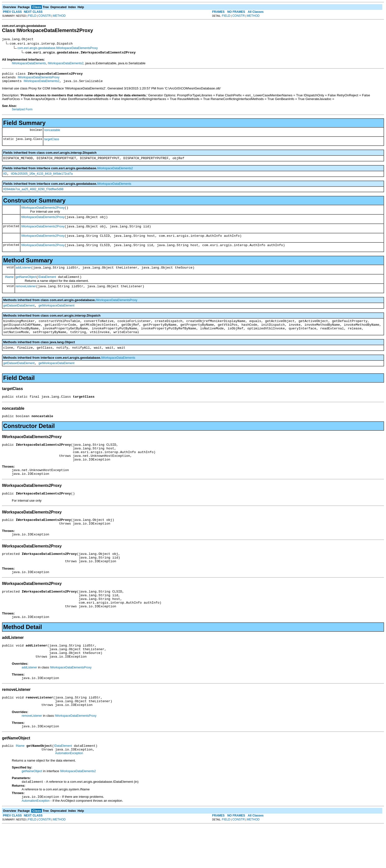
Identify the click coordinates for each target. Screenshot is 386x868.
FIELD (32, 16)
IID (5, 178)
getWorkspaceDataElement (56, 317)
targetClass (52, 142)
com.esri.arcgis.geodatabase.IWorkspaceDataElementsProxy (58, 49)
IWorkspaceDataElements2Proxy (43, 213)
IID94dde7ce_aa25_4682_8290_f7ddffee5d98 (33, 194)
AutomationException (69, 795)
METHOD (59, 16)
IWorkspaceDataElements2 (66, 64)
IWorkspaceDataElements (29, 64)
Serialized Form (22, 112)
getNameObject (26, 287)
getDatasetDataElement (19, 317)
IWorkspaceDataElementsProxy (39, 80)
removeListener (26, 297)
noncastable (52, 133)
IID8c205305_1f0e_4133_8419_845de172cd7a (42, 178)
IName (9, 286)
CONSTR (45, 16)
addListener (24, 276)
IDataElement (47, 287)
